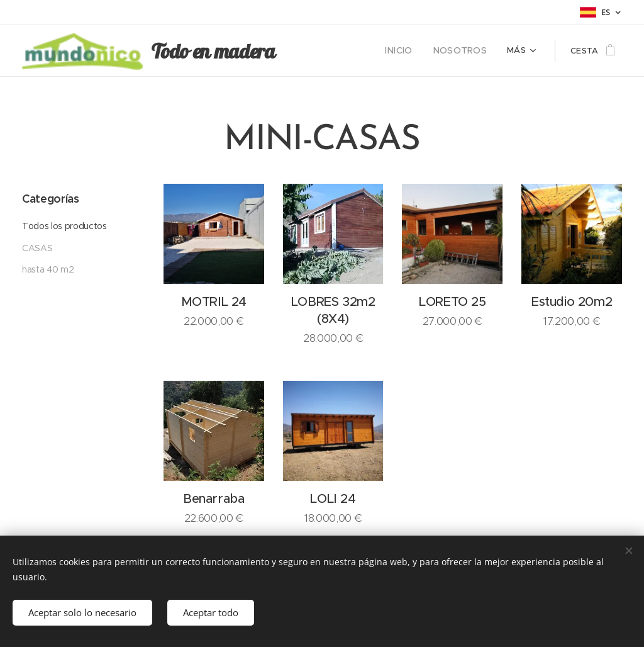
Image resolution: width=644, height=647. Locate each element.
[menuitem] (325, 51)
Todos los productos (64, 226)
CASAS (37, 248)
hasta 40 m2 (48, 269)
